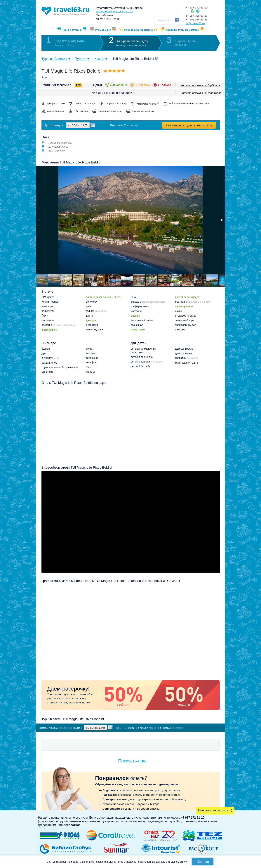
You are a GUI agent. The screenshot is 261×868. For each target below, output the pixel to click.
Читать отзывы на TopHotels (200, 85)
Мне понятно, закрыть (213, 810)
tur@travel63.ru (195, 23)
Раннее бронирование (138, 30)
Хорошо (203, 862)
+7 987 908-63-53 (197, 16)
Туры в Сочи (103, 30)
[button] (222, 220)
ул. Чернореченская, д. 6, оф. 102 (115, 12)
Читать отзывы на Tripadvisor (201, 93)
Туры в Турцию (72, 30)
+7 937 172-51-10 (197, 7)
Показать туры (200, 728)
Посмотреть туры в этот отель (189, 125)
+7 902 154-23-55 (197, 19)
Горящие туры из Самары (182, 30)
